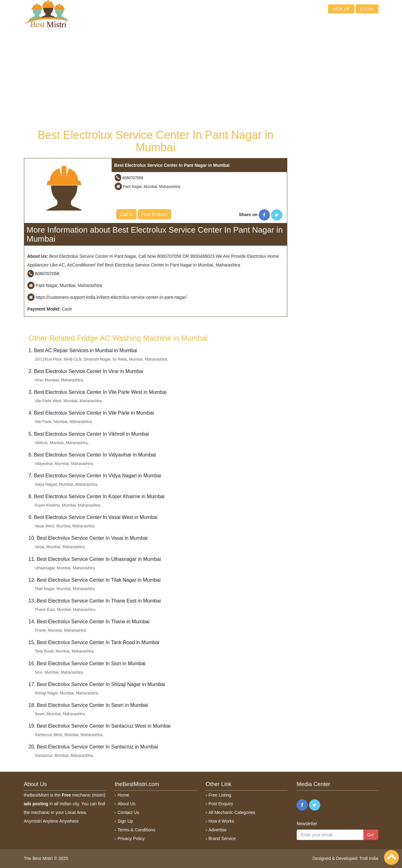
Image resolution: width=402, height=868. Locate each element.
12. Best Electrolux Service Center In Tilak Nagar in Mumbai (95, 580)
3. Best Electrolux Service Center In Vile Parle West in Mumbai (98, 392)
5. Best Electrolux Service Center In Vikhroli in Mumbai (89, 434)
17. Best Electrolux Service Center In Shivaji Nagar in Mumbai (97, 684)
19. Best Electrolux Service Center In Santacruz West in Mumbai (100, 726)
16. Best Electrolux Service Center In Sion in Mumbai (87, 663)
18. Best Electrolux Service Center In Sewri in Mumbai (88, 705)
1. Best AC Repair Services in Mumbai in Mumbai (83, 350)
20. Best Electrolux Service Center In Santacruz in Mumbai (93, 747)
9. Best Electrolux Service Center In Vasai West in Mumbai (93, 517)
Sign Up (125, 821)
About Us (127, 804)
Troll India (369, 858)
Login (367, 9)
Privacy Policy (131, 838)
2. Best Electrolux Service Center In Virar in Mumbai (86, 371)
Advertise (218, 830)
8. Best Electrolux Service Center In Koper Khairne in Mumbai (97, 496)
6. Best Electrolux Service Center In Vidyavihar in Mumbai (92, 455)
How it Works (221, 821)
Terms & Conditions (136, 830)
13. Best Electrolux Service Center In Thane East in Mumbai (95, 601)
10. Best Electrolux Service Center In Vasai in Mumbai (88, 538)
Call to (126, 214)
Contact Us (128, 812)
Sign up (341, 9)
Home (123, 795)
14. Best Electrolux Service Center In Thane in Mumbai (89, 622)
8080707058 (133, 178)
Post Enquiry (154, 214)
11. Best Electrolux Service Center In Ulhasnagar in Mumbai (95, 559)
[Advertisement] (156, 78)
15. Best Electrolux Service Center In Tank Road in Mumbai (94, 642)
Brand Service (222, 838)
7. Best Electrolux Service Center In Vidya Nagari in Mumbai (95, 476)
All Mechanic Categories (232, 812)
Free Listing (220, 795)
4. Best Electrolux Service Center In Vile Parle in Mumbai (91, 413)
